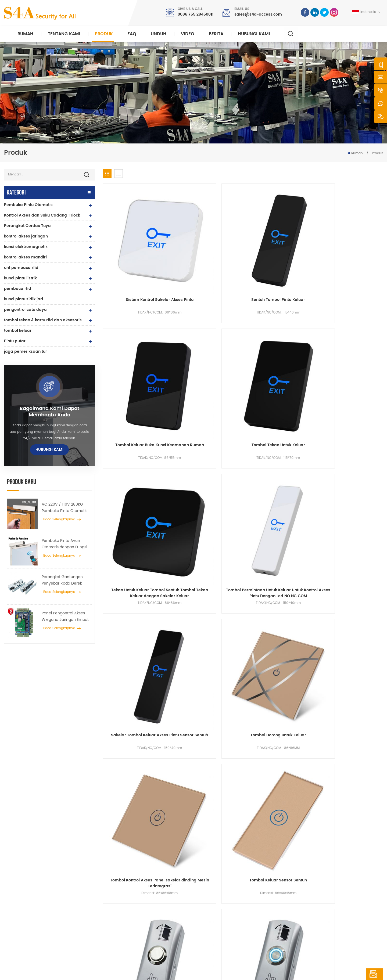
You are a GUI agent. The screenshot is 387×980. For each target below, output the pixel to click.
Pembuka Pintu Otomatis (28, 205)
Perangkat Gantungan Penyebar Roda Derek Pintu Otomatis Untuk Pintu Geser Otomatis (66, 580)
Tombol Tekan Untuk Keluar (350, 253)
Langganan (291, 915)
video (188, 34)
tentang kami (218, 878)
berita (216, 34)
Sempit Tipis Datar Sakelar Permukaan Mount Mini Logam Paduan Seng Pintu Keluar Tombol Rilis (136, 549)
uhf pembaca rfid (21, 268)
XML (110, 971)
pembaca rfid (18, 289)
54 (285, 586)
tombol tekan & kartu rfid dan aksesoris (43, 320)
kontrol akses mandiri (25, 257)
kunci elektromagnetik (26, 247)
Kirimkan (281, 806)
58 (338, 586)
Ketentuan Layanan (222, 938)
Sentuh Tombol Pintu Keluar (207, 253)
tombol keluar (18, 331)
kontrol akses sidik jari (136, 912)
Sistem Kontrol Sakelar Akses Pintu (136, 256)
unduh (159, 34)
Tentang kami (64, 34)
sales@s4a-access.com (258, 14)
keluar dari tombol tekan (138, 869)
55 (299, 586)
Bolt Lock (125, 938)
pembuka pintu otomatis (138, 929)
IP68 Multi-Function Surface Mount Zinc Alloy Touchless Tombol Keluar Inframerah (350, 549)
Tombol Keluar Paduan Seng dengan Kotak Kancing (279, 452)
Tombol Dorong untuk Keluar (350, 351)
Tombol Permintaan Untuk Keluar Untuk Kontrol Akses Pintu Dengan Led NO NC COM (207, 354)
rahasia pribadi (131, 971)
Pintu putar (15, 341)
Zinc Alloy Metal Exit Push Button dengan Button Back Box (207, 549)
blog (210, 921)
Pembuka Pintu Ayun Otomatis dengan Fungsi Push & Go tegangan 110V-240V (66, 544)
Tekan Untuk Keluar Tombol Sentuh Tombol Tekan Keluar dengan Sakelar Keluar (136, 354)
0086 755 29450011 (196, 14)
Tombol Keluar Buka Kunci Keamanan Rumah (279, 256)
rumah (212, 869)
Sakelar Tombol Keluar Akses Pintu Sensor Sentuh (279, 354)
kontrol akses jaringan (26, 236)
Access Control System (136, 878)
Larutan (213, 904)
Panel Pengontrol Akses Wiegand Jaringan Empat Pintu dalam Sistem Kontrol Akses (66, 617)
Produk (104, 34)
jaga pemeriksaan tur (26, 352)
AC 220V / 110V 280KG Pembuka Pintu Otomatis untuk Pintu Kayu (64, 508)
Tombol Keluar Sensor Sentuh (207, 449)
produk (212, 886)
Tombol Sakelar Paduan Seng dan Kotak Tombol (350, 452)
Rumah (25, 34)
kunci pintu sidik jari (24, 299)
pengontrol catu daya (25, 310)
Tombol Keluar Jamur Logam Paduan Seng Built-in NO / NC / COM (279, 549)
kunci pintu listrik (20, 278)
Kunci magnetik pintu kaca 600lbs (145, 904)
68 (363, 586)
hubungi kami (254, 34)
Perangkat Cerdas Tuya (27, 226)
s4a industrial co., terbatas (37, 861)
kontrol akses (128, 886)
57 (325, 586)
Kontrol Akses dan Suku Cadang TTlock (42, 215)
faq (132, 34)
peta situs (214, 929)
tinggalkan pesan (355, 974)
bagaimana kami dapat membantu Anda (49, 412)
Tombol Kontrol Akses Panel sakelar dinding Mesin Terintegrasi (136, 452)
